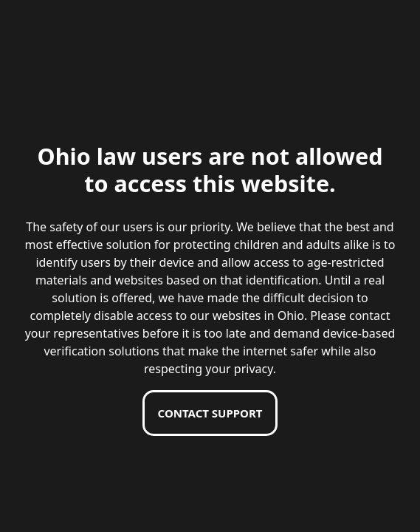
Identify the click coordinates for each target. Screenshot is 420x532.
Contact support (210, 413)
